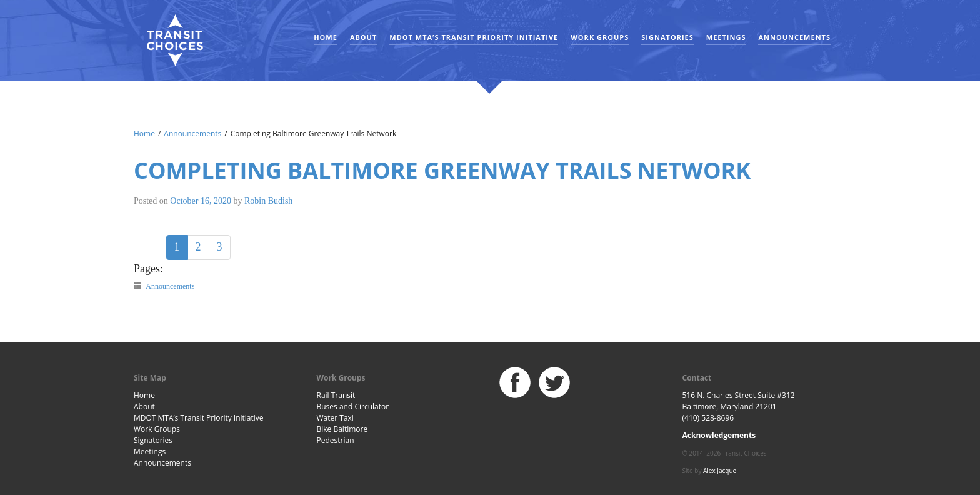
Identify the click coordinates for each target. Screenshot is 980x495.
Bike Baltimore (342, 429)
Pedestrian (336, 440)
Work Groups (600, 37)
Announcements (794, 37)
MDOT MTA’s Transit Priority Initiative (474, 37)
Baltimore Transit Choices (174, 41)
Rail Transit (336, 395)
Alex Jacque (720, 471)
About (363, 37)
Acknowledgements (719, 435)
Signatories (667, 37)
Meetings (726, 37)
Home (326, 37)
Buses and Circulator (353, 407)
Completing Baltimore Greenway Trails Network (442, 170)
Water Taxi (335, 418)
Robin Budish (268, 201)
